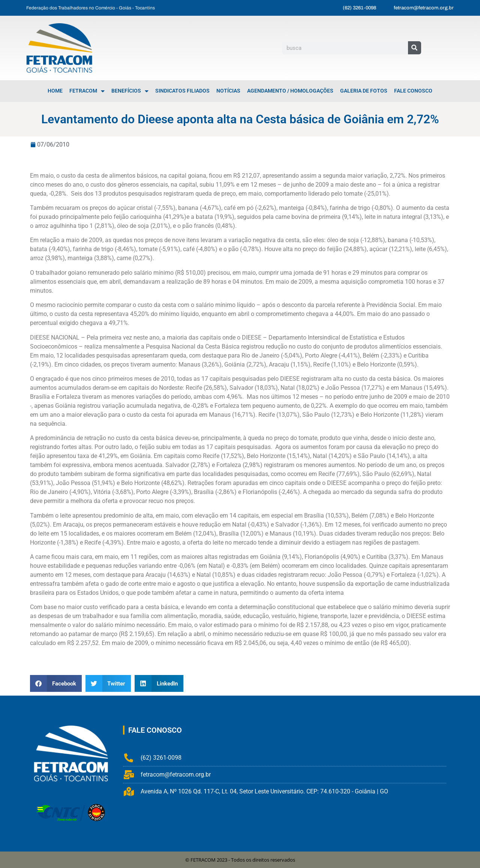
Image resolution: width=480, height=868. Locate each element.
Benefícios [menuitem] (130, 91)
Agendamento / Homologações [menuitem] (290, 91)
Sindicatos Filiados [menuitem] (182, 91)
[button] (56, 683)
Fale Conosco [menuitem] (413, 91)
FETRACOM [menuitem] (87, 91)
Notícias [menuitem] (228, 91)
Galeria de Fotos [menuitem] (364, 91)
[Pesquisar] (415, 48)
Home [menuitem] (55, 91)
